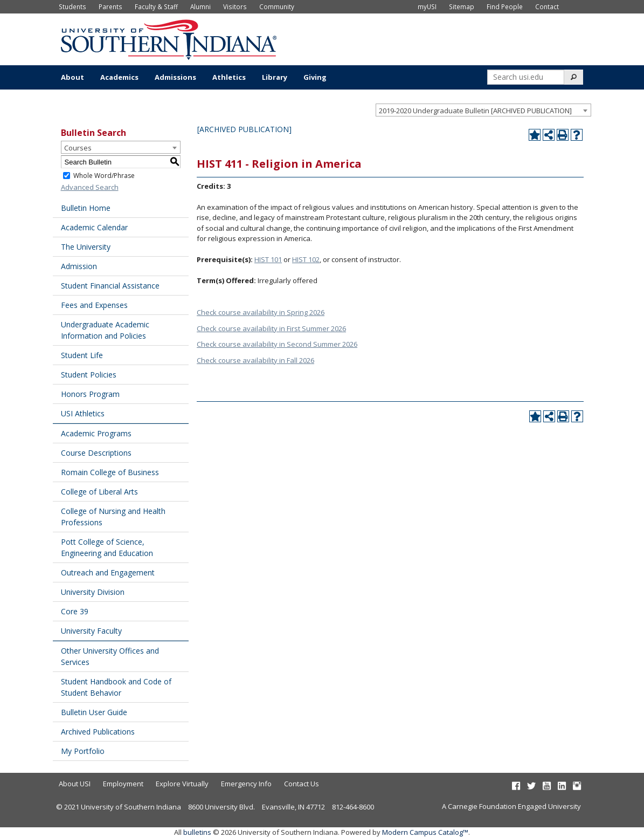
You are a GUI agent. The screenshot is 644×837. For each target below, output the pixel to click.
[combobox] (483, 110)
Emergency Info (246, 784)
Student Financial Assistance (110, 286)
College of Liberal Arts (99, 492)
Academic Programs (96, 433)
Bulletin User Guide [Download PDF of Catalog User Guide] (94, 712)
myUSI (427, 6)
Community (277, 6)
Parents (110, 6)
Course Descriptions (96, 453)
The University (86, 247)
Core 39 (75, 611)
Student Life (82, 355)
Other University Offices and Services (110, 656)
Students (72, 6)
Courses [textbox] (78, 148)
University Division (93, 592)
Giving (315, 77)
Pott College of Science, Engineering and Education (107, 547)
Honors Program (90, 394)
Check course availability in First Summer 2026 (271, 328)
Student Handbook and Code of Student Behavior (116, 687)
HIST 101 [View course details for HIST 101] (268, 259)
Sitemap (462, 6)
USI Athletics (83, 413)
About (72, 77)
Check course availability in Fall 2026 (255, 360)
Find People (505, 6)
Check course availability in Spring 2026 (261, 312)
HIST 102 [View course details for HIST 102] (306, 259)
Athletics (229, 77)
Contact (547, 6)
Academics (119, 77)
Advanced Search (90, 187)
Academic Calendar (94, 227)
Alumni (200, 6)
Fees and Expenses (94, 305)
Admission (79, 266)
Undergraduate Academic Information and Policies (105, 330)
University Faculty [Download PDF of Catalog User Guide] (91, 631)
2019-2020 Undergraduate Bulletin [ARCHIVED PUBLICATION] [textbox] (475, 111)
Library (275, 77)
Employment (123, 784)
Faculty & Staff (156, 6)
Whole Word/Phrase (104, 176)
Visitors (235, 6)
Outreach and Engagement (108, 572)
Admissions (175, 77)
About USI (75, 784)
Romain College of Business (110, 472)
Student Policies (89, 375)
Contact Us (302, 784)
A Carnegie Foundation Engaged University (511, 806)
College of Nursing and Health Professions (113, 517)
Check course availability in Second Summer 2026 (277, 344)
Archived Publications (98, 732)
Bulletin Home (86, 208)
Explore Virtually (182, 784)
